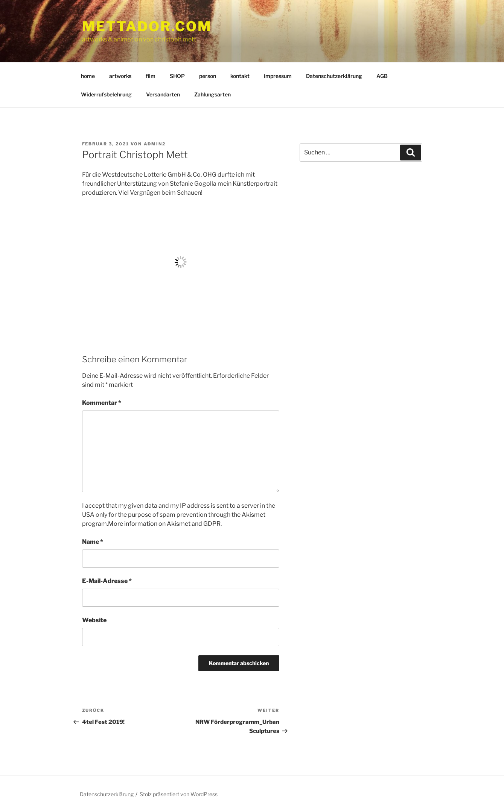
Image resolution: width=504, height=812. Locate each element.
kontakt (240, 76)
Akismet (254, 515)
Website (94, 620)
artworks (120, 76)
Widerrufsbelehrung (106, 94)
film (151, 76)
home (88, 76)
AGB (382, 76)
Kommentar (102, 403)
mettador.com (147, 26)
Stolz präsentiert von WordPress (179, 794)
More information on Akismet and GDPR (164, 524)
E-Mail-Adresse (107, 581)
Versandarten (163, 94)
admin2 (155, 144)
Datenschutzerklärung (334, 76)
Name (93, 542)
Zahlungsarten (212, 94)
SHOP (177, 76)
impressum (278, 76)
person (208, 76)
